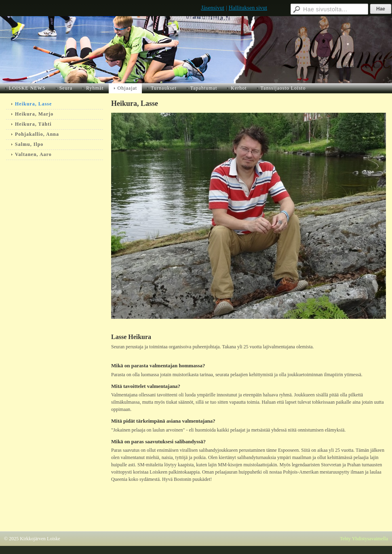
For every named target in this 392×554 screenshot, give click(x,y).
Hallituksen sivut (248, 8)
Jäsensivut (213, 8)
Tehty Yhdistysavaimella (364, 539)
